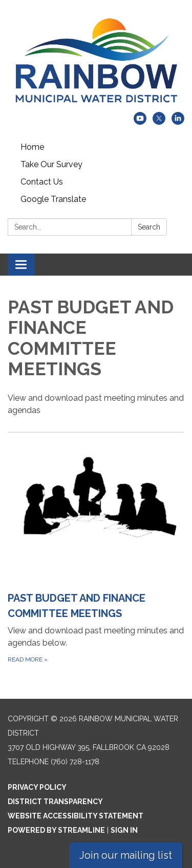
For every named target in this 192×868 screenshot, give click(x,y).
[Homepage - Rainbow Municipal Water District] (96, 61)
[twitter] (159, 122)
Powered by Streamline (56, 830)
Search (149, 227)
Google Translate (53, 199)
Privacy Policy (37, 787)
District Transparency (55, 802)
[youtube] (140, 122)
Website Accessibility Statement (76, 816)
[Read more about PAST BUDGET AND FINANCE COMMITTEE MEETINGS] (96, 556)
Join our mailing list (126, 855)
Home (32, 147)
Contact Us (42, 182)
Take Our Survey (51, 164)
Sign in (124, 830)
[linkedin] (178, 122)
